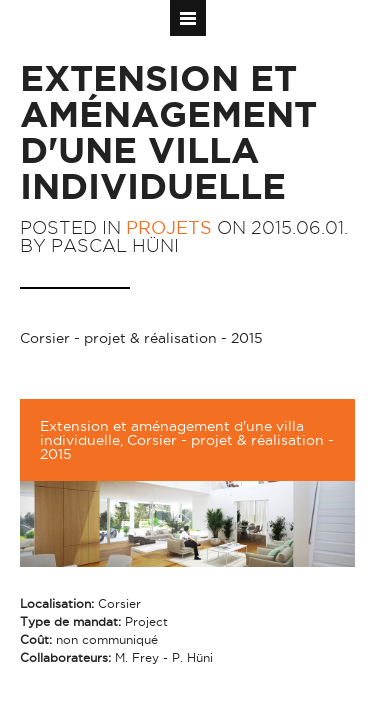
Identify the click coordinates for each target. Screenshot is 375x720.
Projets (169, 227)
